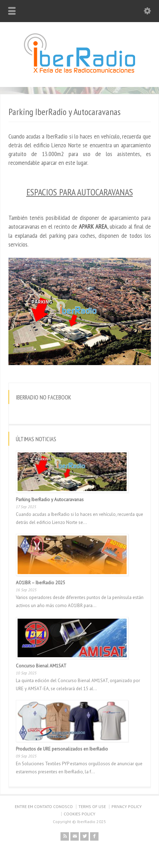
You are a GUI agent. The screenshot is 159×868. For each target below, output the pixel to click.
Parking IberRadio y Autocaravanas (50, 500)
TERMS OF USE (92, 806)
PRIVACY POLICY (127, 806)
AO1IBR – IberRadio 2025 (40, 583)
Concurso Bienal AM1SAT (41, 666)
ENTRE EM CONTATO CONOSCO (44, 806)
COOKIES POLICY (79, 814)
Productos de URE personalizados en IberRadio (62, 749)
